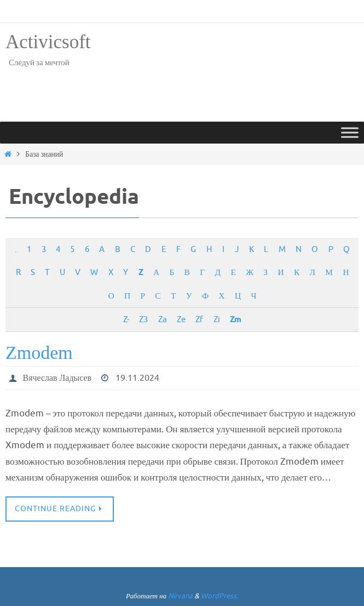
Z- (126, 319)
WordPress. (219, 596)
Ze (181, 319)
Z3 (143, 319)
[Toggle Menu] (350, 132)
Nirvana (180, 596)
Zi (216, 319)
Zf (199, 319)
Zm (235, 320)
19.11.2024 (138, 378)
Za (162, 319)
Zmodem (39, 353)
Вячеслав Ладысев (57, 378)
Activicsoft (48, 42)
